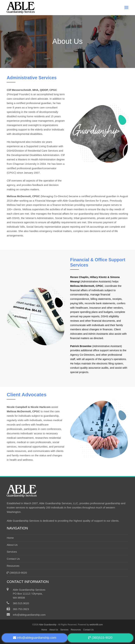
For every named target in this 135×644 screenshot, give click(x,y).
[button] (126, 8)
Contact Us (13, 559)
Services (12, 552)
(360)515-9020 (17, 573)
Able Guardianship (48, 625)
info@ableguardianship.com (29, 615)
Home (10, 538)
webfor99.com (96, 625)
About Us (12, 545)
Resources (13, 566)
